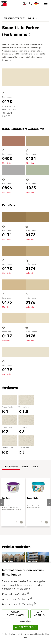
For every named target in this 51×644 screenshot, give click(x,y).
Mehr (33, 18)
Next (47, 503)
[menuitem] (25, 4)
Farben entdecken (15, 18)
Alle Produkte (11, 467)
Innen (35, 467)
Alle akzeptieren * (26, 627)
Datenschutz (26, 621)
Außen (25, 467)
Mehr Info (6, 163)
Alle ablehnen (40, 614)
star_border (3, 93)
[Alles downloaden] (20, 523)
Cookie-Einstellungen (15, 614)
